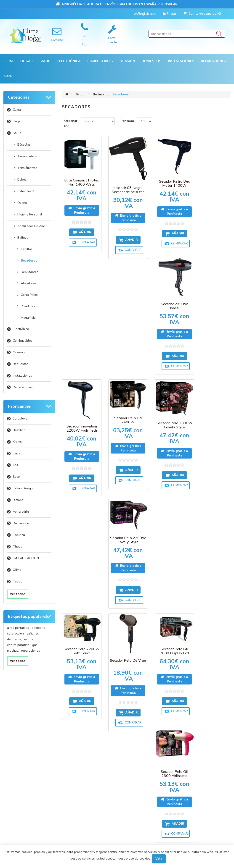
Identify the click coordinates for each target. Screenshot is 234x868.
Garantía (129, 753)
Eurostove (20, 418)
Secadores (29, 261)
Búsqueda (130, 789)
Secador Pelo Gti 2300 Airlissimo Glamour (212, 427)
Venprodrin (21, 512)
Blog (8, 76)
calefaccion (16, 633)
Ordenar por (71, 123)
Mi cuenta (18, 735)
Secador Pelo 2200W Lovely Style (212, 300)
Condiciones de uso (26, 771)
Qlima (17, 570)
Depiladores (30, 272)
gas (35, 645)
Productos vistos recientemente (80, 737)
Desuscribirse (130, 707)
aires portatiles (18, 628)
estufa (29, 639)
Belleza (23, 238)
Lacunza (19, 535)
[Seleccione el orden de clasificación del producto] (98, 121)
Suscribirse (106, 707)
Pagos (126, 735)
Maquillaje (28, 318)
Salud (17, 133)
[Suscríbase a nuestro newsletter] (119, 700)
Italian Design (23, 488)
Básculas (24, 145)
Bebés (22, 180)
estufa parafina (19, 645)
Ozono (22, 203)
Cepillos (27, 249)
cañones (33, 633)
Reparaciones (213, 61)
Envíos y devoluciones (139, 744)
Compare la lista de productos (81, 749)
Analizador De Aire (31, 226)
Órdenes (17, 744)
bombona (39, 628)
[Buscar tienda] (187, 34)
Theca (17, 547)
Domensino (21, 523)
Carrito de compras (26, 762)
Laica (17, 453)
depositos (15, 639)
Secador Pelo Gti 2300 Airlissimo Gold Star (80, 547)
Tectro (18, 581)
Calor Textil (26, 191)
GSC (16, 465)
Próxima (157, 634)
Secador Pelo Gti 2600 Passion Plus (168, 547)
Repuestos (21, 364)
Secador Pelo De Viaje (124, 427)
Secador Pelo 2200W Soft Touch (80, 416)
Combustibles (100, 61)
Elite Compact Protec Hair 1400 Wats (80, 180)
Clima (17, 110)
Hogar (17, 121)
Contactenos (77, 769)
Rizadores (28, 306)
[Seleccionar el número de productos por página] (145, 121)
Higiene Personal (30, 214)
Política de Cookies (136, 762)
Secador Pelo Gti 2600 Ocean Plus (124, 540)
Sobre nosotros (134, 780)
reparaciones (31, 651)
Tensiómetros (27, 168)
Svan (16, 477)
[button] (8, 61)
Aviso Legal (130, 771)
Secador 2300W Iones (212, 182)
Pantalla (127, 121)
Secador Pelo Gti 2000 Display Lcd (168, 416)
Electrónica (21, 329)
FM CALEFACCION (26, 558)
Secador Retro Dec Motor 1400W (168, 181)
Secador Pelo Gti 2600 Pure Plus (212, 551)
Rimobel (19, 500)
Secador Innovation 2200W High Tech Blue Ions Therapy (81, 307)
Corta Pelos (29, 295)
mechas (13, 651)
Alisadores (29, 283)
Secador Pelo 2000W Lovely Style (168, 304)
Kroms (17, 442)
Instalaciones (22, 376)
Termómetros (27, 156)
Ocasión (19, 352)
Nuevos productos (81, 760)
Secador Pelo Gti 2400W (124, 299)
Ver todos (18, 594)
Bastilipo (19, 430)
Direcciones (20, 753)
